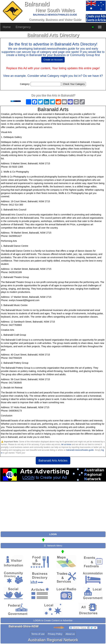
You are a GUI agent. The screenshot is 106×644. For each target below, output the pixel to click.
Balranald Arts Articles (53, 461)
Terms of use (38, 634)
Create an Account (53, 60)
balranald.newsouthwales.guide (80, 450)
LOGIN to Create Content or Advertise (53, 620)
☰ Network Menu (53, 546)
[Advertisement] (53, 508)
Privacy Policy (55, 634)
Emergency (23, 27)
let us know (66, 444)
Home (7, 27)
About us (70, 634)
